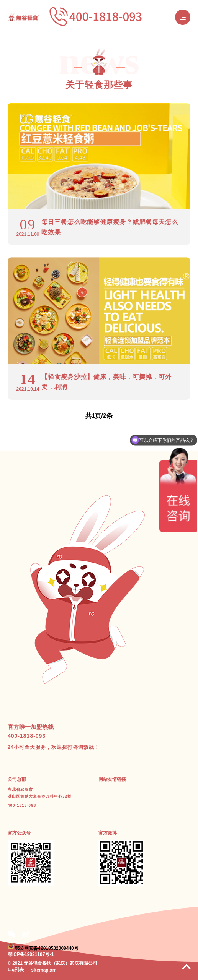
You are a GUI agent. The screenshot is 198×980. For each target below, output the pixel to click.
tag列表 (16, 970)
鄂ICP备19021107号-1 (31, 954)
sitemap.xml (44, 970)
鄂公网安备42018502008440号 (47, 948)
